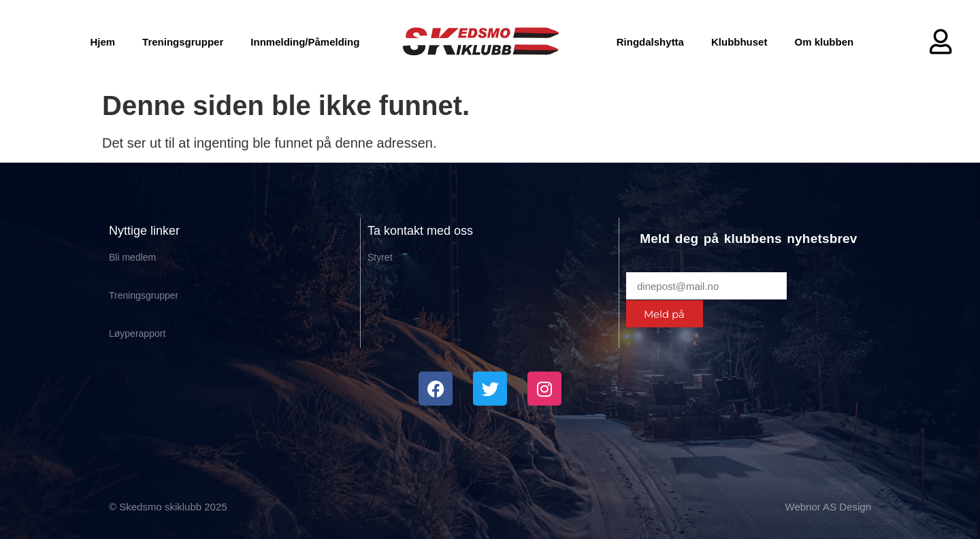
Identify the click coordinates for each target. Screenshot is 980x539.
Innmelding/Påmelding (305, 42)
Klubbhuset (739, 42)
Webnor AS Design (828, 507)
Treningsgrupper (183, 42)
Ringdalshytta (650, 42)
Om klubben (824, 42)
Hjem (102, 42)
